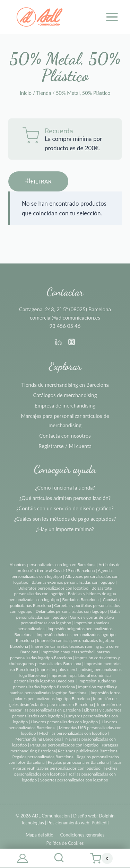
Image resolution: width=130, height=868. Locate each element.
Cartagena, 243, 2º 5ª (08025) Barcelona (65, 309)
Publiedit (100, 823)
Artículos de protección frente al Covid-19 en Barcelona (69, 567)
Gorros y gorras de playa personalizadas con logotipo (67, 620)
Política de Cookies (65, 843)
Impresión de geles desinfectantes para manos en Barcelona (63, 701)
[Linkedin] (58, 342)
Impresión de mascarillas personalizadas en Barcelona (65, 707)
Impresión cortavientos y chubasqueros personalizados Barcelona (64, 661)
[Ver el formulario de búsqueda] (59, 858)
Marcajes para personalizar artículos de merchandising (65, 420)
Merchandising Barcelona (38, 739)
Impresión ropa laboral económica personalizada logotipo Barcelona (63, 678)
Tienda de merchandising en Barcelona (65, 385)
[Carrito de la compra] (101, 858)
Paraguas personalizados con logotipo (64, 745)
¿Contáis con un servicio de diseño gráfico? (65, 508)
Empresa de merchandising (65, 405)
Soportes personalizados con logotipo (74, 780)
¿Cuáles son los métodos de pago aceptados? (65, 519)
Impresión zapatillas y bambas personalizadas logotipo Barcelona (63, 690)
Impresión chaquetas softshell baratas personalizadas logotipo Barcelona (60, 655)
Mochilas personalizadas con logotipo (73, 733)
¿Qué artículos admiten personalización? (65, 498)
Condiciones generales (82, 835)
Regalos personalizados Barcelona (43, 757)
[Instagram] (72, 342)
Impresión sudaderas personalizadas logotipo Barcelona (65, 684)
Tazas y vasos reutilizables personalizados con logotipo (67, 765)
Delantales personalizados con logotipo (71, 611)
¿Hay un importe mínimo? (65, 529)
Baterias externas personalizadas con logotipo (73, 582)
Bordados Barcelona (80, 599)
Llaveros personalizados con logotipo (65, 722)
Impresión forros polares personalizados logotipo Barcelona (67, 696)
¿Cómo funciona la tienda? (65, 487)
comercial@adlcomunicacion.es (65, 317)
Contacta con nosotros (65, 436)
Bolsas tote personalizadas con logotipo (63, 591)
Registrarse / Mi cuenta (65, 446)
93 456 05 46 (65, 326)
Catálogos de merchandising (65, 395)
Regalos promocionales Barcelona (78, 762)
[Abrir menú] (112, 17)
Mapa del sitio (40, 835)
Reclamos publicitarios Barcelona (88, 751)
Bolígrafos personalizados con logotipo (53, 588)
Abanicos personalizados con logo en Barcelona (53, 565)
